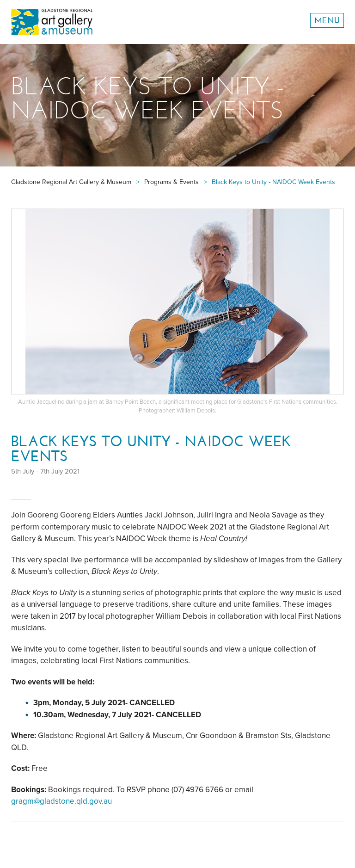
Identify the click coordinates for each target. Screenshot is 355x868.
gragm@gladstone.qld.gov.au (61, 801)
